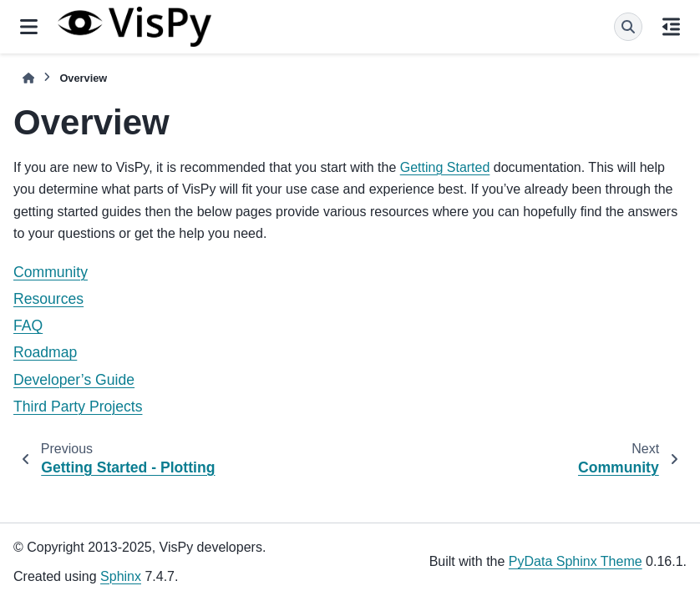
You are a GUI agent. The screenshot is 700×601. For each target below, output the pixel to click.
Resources (48, 299)
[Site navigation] (29, 27)
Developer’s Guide (74, 380)
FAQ (28, 326)
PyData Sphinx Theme (576, 561)
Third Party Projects (78, 407)
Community (51, 272)
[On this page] (671, 27)
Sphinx (121, 576)
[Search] (628, 27)
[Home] (28, 78)
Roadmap (45, 352)
